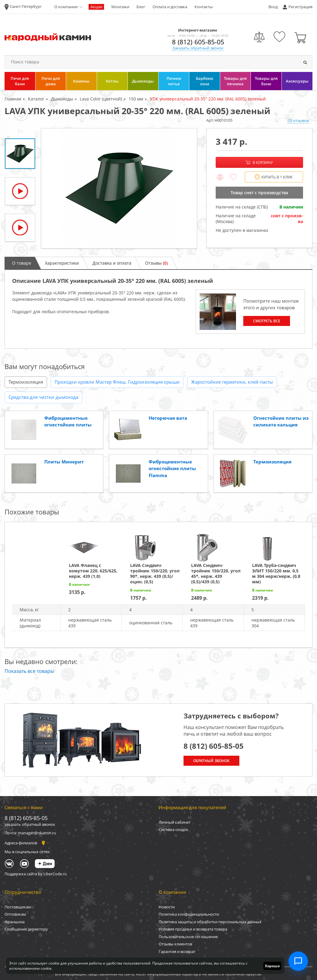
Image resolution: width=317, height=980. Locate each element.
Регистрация (300, 7)
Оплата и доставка (170, 7)
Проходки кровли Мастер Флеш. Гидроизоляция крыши (117, 382)
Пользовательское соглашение (188, 937)
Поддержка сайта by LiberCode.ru (36, 874)
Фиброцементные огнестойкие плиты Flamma (172, 468)
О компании (66, 7)
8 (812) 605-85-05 (198, 42)
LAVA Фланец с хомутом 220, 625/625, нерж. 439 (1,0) (93, 571)
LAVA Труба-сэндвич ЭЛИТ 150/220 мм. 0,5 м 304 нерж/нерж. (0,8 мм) (276, 574)
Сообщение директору (26, 929)
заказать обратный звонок (30, 824)
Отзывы (156, 263)
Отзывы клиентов (175, 944)
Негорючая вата (168, 418)
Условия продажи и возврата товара (193, 929)
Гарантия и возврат (177, 951)
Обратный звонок (211, 761)
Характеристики (62, 263)
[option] (119, 188)
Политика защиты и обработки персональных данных (210, 922)
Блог (141, 7)
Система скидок (174, 829)
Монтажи (120, 7)
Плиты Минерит (64, 462)
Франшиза (15, 922)
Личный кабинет (175, 822)
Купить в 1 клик (273, 177)
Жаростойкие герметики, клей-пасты (232, 382)
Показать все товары (29, 671)
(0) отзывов (298, 120)
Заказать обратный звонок (198, 48)
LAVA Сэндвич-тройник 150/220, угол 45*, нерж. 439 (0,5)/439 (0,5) (216, 574)
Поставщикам (18, 907)
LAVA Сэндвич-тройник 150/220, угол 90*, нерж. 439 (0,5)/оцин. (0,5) (155, 574)
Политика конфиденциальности (189, 914)
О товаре (22, 263)
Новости (167, 907)
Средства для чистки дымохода (43, 397)
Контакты (204, 7)
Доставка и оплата (112, 263)
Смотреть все (267, 321)
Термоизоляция (26, 382)
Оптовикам (15, 914)
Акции (96, 7)
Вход (273, 7)
